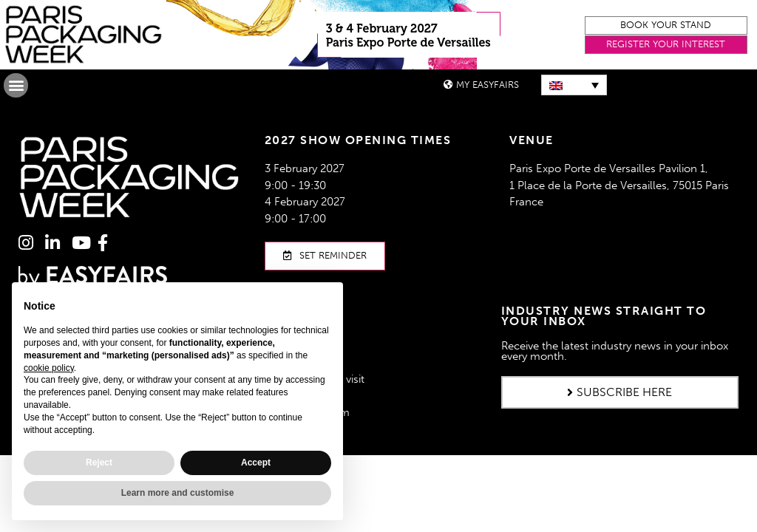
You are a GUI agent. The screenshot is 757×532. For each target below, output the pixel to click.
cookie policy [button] (49, 368)
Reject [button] (99, 463)
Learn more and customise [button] (178, 493)
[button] (666, 25)
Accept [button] (256, 463)
